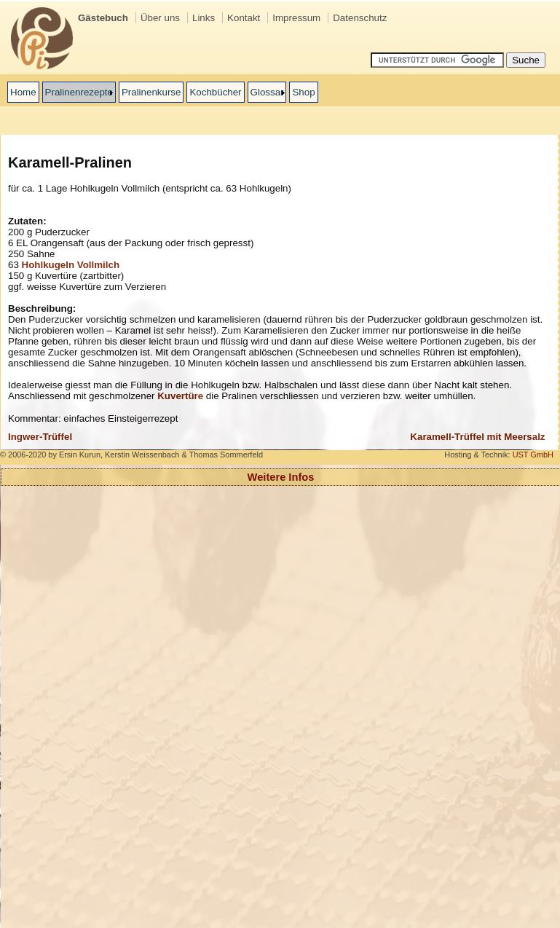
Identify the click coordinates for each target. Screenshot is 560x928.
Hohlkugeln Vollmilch (71, 265)
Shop (303, 92)
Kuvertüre (180, 396)
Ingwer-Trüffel (40, 437)
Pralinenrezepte (79, 92)
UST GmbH (533, 455)
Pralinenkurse (151, 92)
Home (23, 92)
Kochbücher (215, 92)
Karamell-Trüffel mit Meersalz (477, 437)
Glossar (267, 92)
